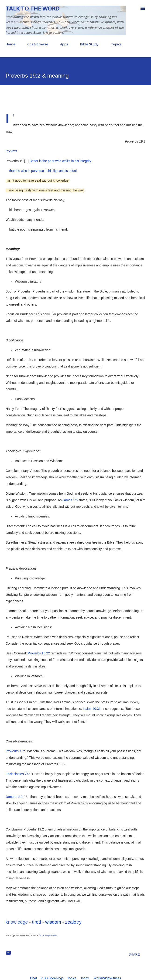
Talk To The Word (33, 8)
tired (36, 922)
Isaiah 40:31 (92, 709)
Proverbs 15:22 (39, 653)
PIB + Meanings (52, 978)
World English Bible (48, 936)
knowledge (17, 922)
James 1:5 (70, 500)
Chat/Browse (38, 44)
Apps (64, 44)
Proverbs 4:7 (15, 751)
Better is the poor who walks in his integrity (60, 161)
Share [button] (134, 954)
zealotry (73, 922)
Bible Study (89, 44)
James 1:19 (14, 797)
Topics (116, 44)
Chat (34, 978)
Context (11, 151)
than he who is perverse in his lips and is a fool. (42, 171)
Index (85, 978)
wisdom (53, 922)
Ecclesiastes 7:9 (17, 774)
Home (10, 44)
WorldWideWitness (107, 978)
